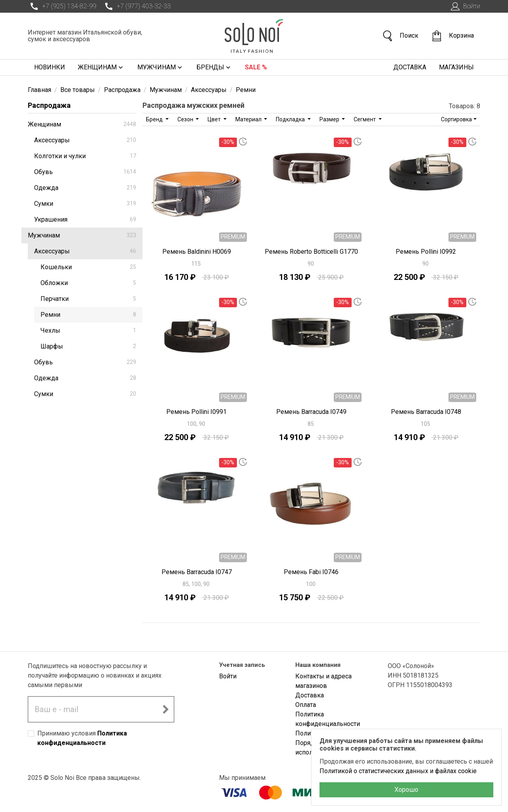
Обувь (85, 172)
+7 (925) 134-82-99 (62, 6)
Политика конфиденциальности (328, 719)
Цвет (215, 119)
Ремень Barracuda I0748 (426, 412)
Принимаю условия (82, 738)
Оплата (306, 705)
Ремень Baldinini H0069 (197, 252)
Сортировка (456, 119)
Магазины (456, 67)
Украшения (85, 219)
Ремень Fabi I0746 (311, 572)
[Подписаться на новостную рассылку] (165, 709)
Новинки (50, 67)
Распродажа (49, 105)
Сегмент (365, 119)
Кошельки (88, 267)
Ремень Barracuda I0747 (197, 572)
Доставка (410, 67)
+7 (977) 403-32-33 (137, 6)
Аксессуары (85, 140)
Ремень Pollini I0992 (426, 252)
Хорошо (406, 790)
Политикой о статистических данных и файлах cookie (398, 771)
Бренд (155, 119)
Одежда (85, 188)
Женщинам (101, 67)
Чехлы (88, 330)
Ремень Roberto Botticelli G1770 (311, 252)
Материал (249, 119)
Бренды (214, 67)
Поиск (400, 36)
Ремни (88, 315)
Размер (330, 119)
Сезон (186, 119)
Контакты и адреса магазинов (323, 681)
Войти (465, 6)
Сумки (85, 204)
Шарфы (88, 346)
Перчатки (88, 299)
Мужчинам (161, 67)
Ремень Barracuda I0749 (311, 412)
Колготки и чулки (85, 156)
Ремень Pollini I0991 (196, 412)
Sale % (256, 67)
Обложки (88, 283)
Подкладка (291, 119)
